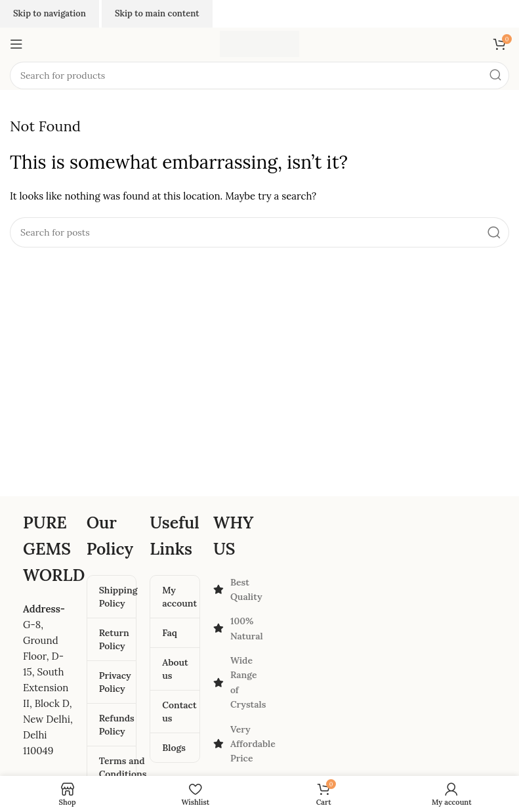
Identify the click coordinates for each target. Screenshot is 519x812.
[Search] (259, 75)
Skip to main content (157, 13)
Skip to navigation (50, 13)
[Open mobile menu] (16, 44)
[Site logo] (259, 43)
